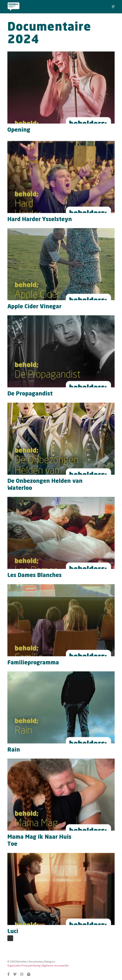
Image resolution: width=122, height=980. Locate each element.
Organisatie (14, 966)
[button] (113, 7)
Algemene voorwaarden (55, 966)
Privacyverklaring (31, 966)
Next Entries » (10, 938)
